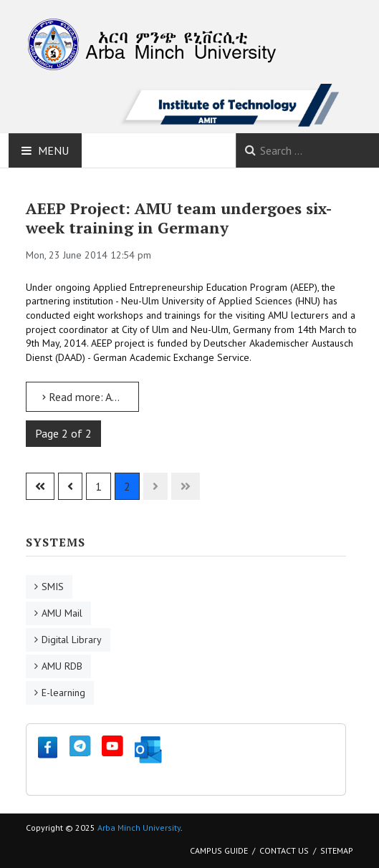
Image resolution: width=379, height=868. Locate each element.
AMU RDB (62, 666)
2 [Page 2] (127, 486)
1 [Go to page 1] (99, 486)
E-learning (63, 693)
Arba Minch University (139, 828)
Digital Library (72, 640)
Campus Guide (219, 850)
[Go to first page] (40, 486)
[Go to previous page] (70, 486)
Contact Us (284, 850)
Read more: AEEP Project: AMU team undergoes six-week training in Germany (91, 397)
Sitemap (337, 850)
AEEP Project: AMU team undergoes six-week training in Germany (179, 218)
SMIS (53, 587)
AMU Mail (62, 613)
